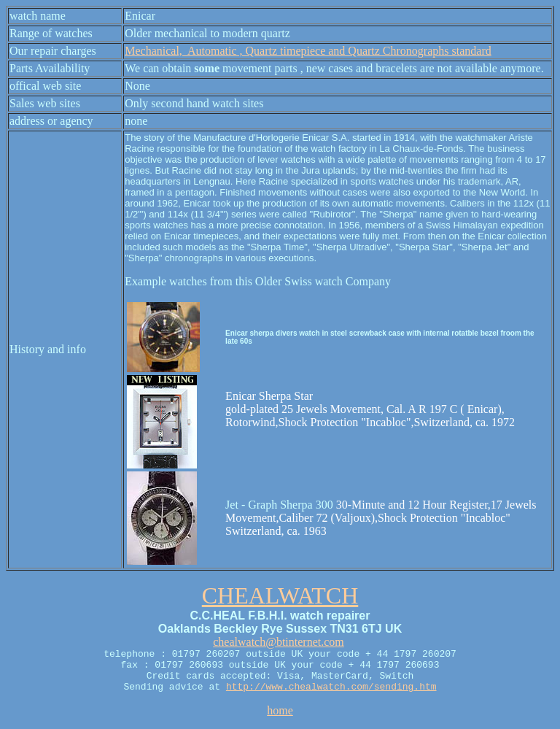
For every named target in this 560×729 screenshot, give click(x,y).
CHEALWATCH (280, 595)
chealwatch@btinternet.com (279, 642)
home (280, 710)
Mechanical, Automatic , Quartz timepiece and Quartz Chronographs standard (308, 51)
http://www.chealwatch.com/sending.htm (331, 687)
